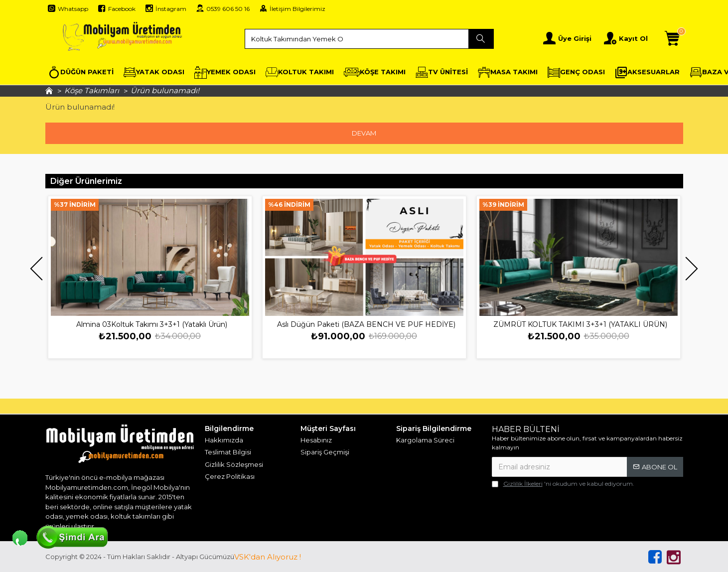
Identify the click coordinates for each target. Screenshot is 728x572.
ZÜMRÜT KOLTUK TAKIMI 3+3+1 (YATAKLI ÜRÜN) (580, 324)
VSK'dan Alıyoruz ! (268, 557)
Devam (364, 133)
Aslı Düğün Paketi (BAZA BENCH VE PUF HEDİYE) (366, 324)
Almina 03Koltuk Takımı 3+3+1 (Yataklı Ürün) (152, 324)
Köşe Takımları (92, 90)
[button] (37, 269)
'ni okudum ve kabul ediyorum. (563, 484)
